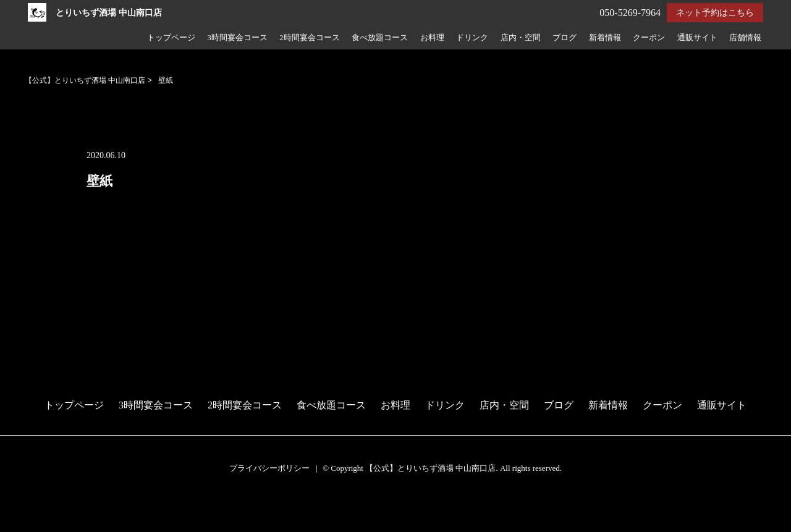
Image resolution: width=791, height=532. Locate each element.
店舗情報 (745, 38)
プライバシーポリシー (269, 468)
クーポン (649, 38)
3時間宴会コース (237, 38)
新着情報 (605, 38)
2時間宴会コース (309, 38)
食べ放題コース (380, 38)
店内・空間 (521, 38)
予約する (21, 508)
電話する (21, 524)
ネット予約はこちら (715, 13)
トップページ (171, 38)
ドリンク (472, 38)
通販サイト (697, 38)
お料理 (432, 38)
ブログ (565, 38)
